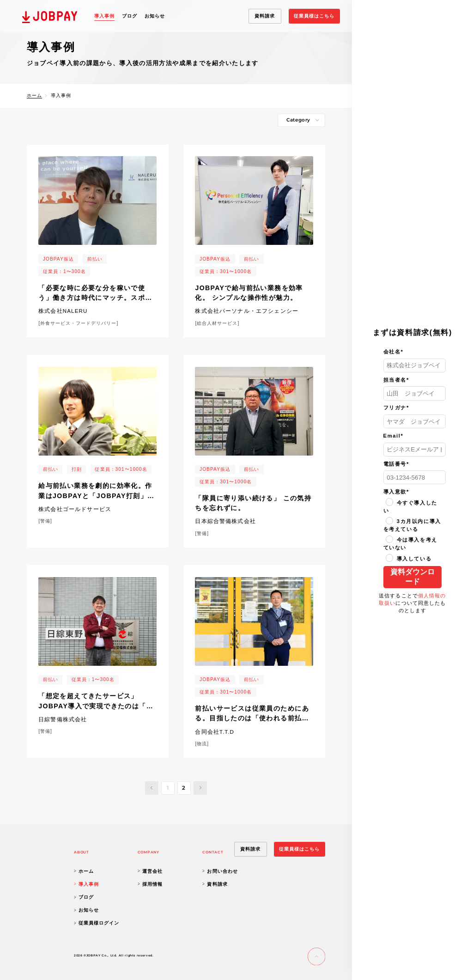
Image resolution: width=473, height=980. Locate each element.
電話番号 (396, 464)
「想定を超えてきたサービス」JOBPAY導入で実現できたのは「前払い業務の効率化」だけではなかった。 (96, 702)
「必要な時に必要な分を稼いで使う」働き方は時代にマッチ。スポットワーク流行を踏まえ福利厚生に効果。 (95, 294)
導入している (409, 559)
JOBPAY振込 (58, 259)
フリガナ (396, 408)
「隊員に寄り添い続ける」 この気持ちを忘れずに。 (253, 503)
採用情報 (150, 884)
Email (394, 436)
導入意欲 (396, 492)
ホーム (34, 95)
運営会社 (150, 871)
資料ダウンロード (412, 577)
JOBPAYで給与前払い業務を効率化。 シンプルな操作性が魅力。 (249, 293)
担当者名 (396, 380)
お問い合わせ (220, 871)
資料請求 (215, 884)
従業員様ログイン (97, 923)
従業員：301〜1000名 (226, 271)
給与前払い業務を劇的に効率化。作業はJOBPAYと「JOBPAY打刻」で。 (95, 492)
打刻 (77, 469)
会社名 (394, 352)
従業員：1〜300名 (64, 271)
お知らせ (155, 16)
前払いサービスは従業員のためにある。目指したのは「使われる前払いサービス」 (252, 714)
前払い (95, 259)
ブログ (130, 16)
